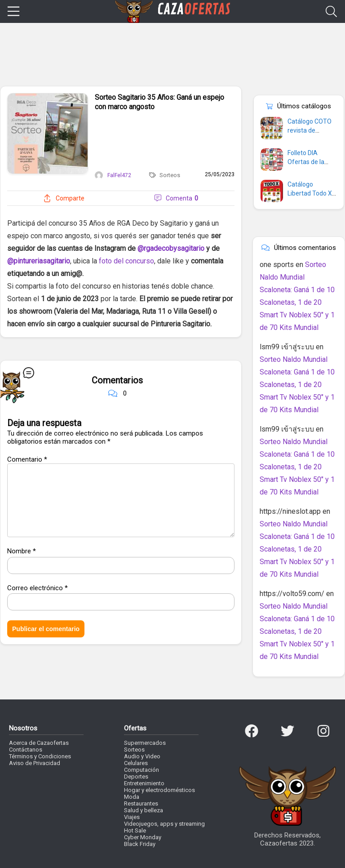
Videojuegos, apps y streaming (164, 824)
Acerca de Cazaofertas (39, 743)
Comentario (27, 459)
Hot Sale (135, 830)
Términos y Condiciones (40, 756)
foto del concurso (126, 261)
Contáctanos (26, 750)
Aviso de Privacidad (35, 763)
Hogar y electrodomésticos (159, 790)
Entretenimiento (144, 783)
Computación (142, 770)
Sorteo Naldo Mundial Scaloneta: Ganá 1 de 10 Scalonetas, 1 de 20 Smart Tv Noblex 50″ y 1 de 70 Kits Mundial (297, 385)
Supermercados (145, 743)
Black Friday (140, 844)
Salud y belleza (144, 810)
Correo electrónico (38, 588)
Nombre (22, 551)
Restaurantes (141, 803)
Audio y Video (142, 756)
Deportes (136, 777)
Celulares (136, 763)
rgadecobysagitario (174, 248)
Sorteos (170, 175)
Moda (132, 797)
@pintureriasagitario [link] (39, 261)
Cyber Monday (143, 837)
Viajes (132, 817)
